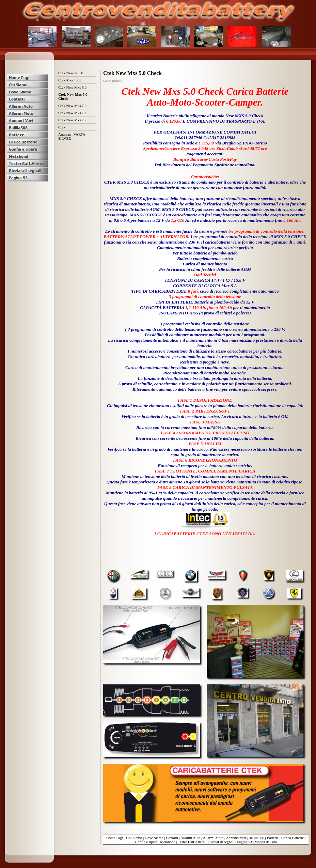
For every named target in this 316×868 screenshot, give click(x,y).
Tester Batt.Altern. (192, 842)
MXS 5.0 (243, 116)
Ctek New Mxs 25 (72, 120)
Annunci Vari (236, 838)
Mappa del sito (266, 842)
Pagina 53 (244, 842)
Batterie (273, 838)
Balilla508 (256, 838)
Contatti (172, 838)
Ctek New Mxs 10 (72, 113)
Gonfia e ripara (146, 842)
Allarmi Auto (190, 838)
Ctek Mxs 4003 (70, 80)
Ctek (62, 127)
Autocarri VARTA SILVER (72, 136)
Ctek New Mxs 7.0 (72, 106)
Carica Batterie (293, 838)
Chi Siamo (134, 838)
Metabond (168, 842)
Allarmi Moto (213, 838)
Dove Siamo (154, 838)
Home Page (115, 838)
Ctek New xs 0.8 (71, 73)
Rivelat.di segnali (222, 842)
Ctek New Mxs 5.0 (72, 87)
